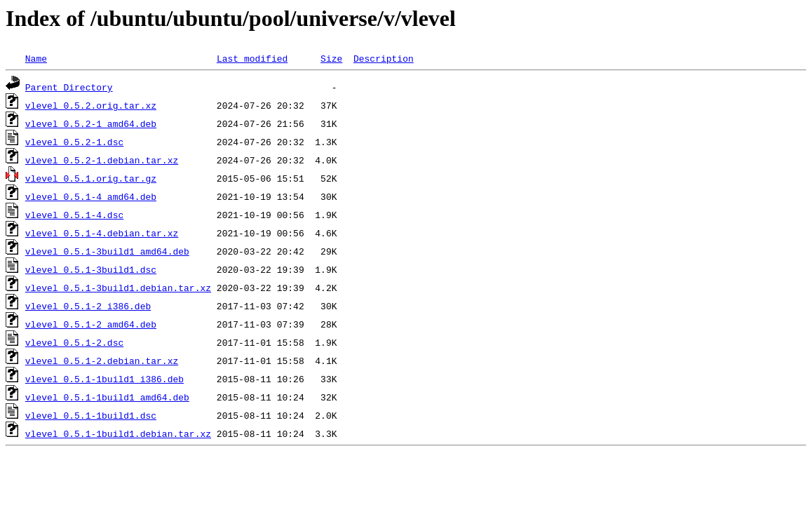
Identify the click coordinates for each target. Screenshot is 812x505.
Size (331, 58)
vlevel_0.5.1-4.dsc (74, 215)
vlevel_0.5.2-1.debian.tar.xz (102, 160)
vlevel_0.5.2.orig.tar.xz (91, 105)
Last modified (252, 58)
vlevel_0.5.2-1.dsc (74, 142)
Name (36, 58)
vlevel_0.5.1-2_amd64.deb (91, 324)
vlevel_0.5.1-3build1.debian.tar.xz (118, 288)
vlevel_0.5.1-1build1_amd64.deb (107, 397)
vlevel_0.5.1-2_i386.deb (88, 306)
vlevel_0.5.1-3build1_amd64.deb (107, 251)
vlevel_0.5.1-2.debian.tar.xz (102, 361)
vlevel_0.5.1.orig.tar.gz (91, 178)
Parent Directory (69, 87)
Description (384, 58)
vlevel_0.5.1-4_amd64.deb (91, 196)
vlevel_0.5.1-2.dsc (74, 342)
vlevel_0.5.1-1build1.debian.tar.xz (118, 433)
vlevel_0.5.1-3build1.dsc (91, 269)
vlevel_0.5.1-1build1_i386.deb (104, 379)
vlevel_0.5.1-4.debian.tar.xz (102, 233)
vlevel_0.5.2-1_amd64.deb (91, 123)
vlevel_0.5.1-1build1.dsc (91, 415)
